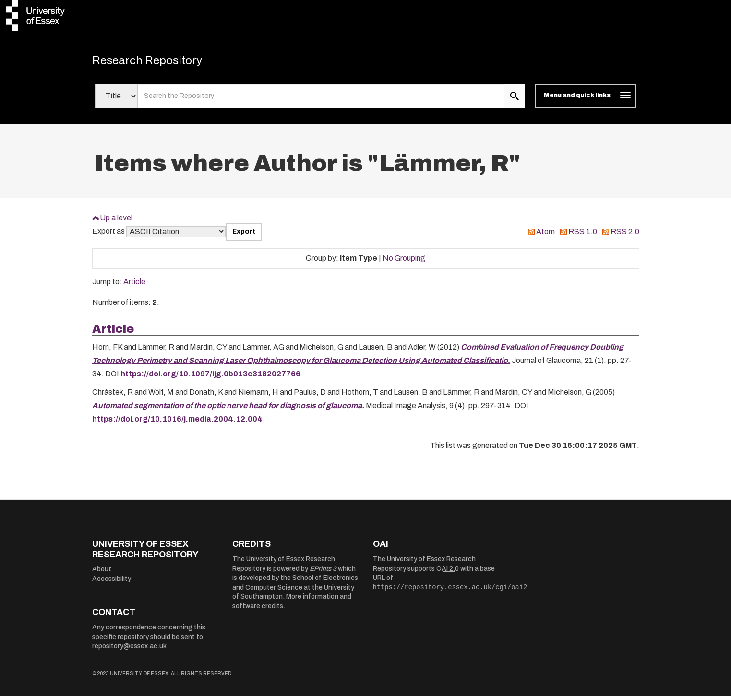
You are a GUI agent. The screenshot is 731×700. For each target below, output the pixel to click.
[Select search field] (116, 100)
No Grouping (404, 262)
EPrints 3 (323, 572)
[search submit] (515, 100)
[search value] (321, 100)
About (102, 573)
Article (134, 285)
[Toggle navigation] (585, 100)
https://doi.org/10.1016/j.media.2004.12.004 (177, 423)
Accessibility (112, 583)
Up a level (116, 221)
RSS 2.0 (625, 235)
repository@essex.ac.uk (129, 650)
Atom (545, 235)
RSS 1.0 (583, 235)
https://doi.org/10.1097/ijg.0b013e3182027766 (210, 378)
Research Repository (160, 62)
